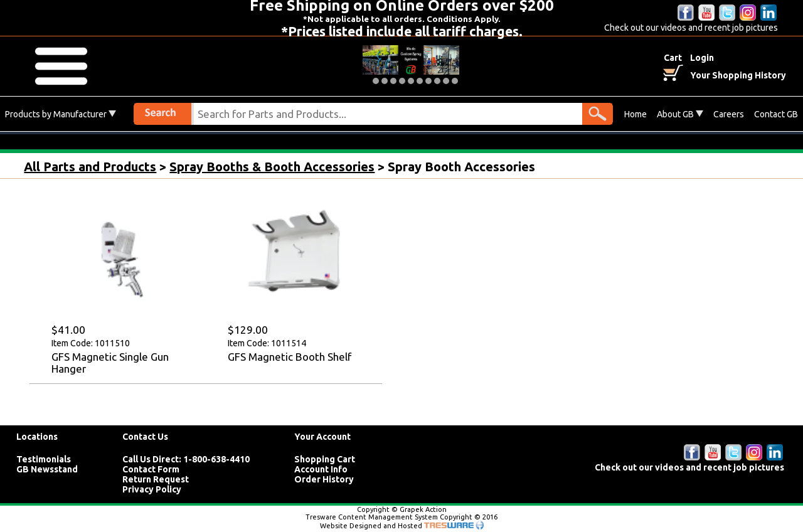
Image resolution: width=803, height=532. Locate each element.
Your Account (322, 437)
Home (635, 114)
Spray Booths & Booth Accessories (272, 167)
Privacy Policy (152, 489)
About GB (680, 114)
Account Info (321, 469)
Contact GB (776, 114)
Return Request (156, 479)
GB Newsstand (47, 469)
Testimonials (44, 459)
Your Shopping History (738, 75)
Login (702, 58)
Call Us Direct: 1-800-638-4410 (186, 459)
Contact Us (145, 437)
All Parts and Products (90, 167)
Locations (37, 437)
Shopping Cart (325, 459)
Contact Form (151, 469)
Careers (729, 114)
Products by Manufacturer (61, 114)
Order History (324, 479)
